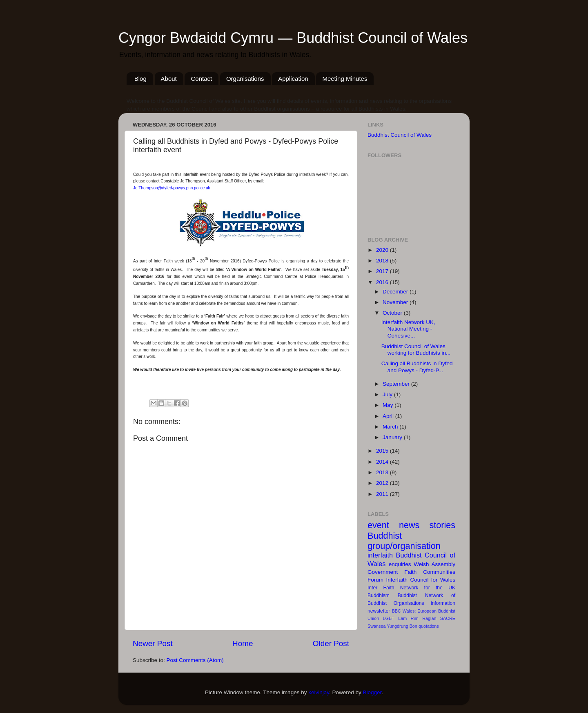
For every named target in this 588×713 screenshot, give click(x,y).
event (378, 525)
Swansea (376, 626)
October (393, 313)
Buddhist (407, 595)
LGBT (389, 618)
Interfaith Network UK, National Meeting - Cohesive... (408, 329)
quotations (429, 626)
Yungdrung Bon (402, 626)
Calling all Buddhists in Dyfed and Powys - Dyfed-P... (417, 367)
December (396, 292)
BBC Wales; (404, 611)
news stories (427, 525)
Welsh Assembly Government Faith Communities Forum (411, 572)
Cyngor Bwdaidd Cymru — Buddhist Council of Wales (293, 38)
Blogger (372, 692)
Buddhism (379, 595)
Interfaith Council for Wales (421, 580)
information (443, 603)
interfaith (380, 555)
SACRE (448, 618)
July (388, 394)
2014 (383, 462)
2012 (383, 483)
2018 (383, 261)
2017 (383, 271)
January (393, 437)
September (397, 384)
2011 (383, 494)
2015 (383, 451)
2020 (383, 250)
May (389, 405)
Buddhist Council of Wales (400, 135)
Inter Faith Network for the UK (411, 588)
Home (243, 643)
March (391, 427)
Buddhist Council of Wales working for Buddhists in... (416, 350)
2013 (383, 472)
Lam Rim (408, 618)
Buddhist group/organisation (404, 541)
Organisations (245, 79)
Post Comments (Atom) (195, 660)
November (396, 302)
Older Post (331, 643)
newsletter (379, 611)
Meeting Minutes (345, 79)
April (389, 416)
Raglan (429, 618)
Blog (140, 79)
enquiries (400, 564)
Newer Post (153, 643)
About (169, 79)
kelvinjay (319, 692)
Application (293, 79)
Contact (201, 79)
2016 (383, 282)
